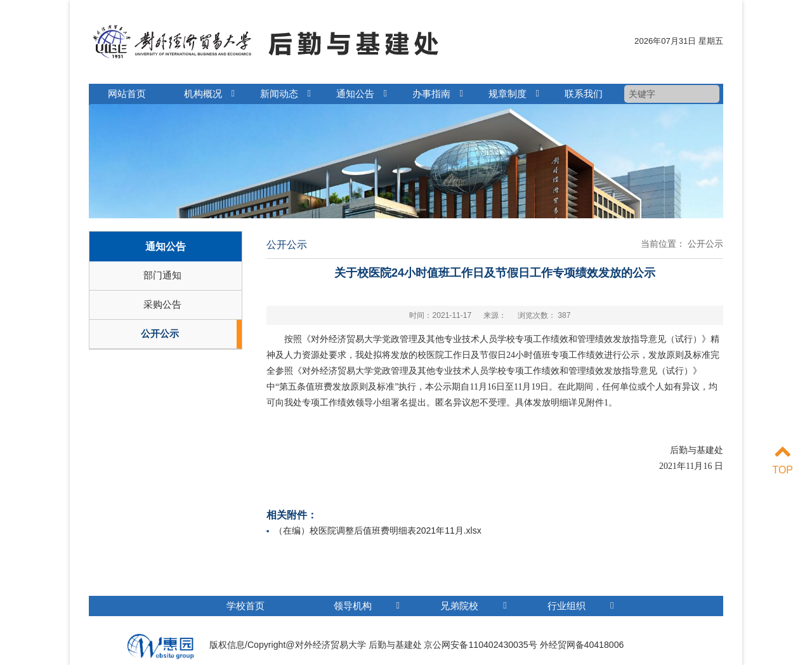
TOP (783, 459)
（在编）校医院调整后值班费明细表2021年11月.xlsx (378, 530)
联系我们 (584, 94)
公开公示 (160, 333)
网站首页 (127, 94)
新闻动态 (279, 94)
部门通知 (162, 275)
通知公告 (355, 94)
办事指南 (431, 94)
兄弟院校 (473, 606)
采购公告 (162, 304)
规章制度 (507, 94)
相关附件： (292, 515)
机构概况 (203, 94)
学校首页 (246, 606)
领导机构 (367, 606)
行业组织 (580, 606)
